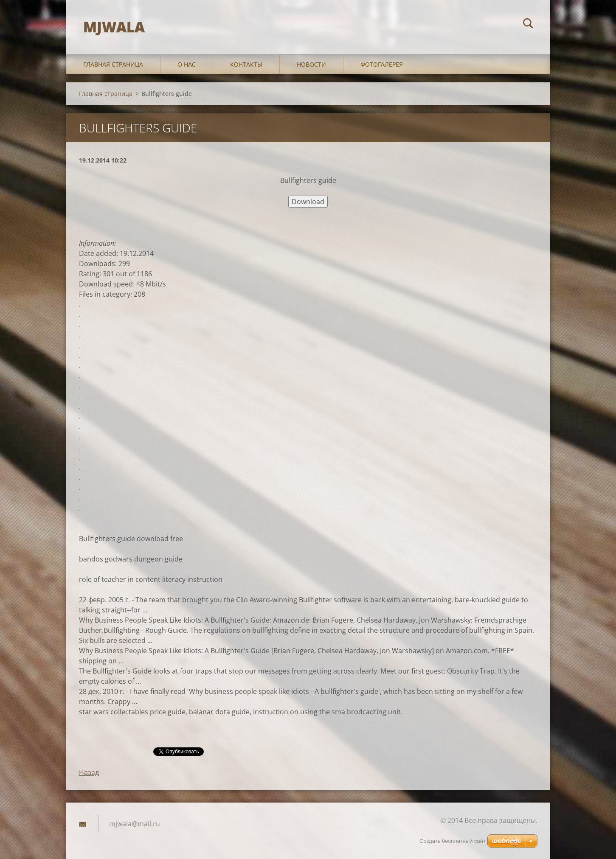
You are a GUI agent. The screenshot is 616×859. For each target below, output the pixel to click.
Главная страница (113, 64)
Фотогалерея (382, 64)
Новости (311, 64)
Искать (528, 25)
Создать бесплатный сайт (453, 841)
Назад (89, 772)
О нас (187, 64)
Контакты (246, 64)
